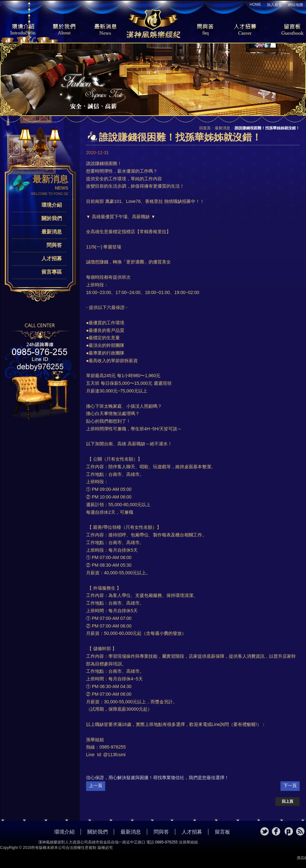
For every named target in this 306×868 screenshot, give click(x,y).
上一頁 (96, 786)
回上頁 (288, 801)
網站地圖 (295, 5)
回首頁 (205, 128)
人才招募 (244, 30)
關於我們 (62, 30)
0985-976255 (167, 842)
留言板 (287, 30)
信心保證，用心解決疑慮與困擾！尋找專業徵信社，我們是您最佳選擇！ (157, 778)
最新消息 (105, 30)
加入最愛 (274, 5)
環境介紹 (19, 30)
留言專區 (52, 272)
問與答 (201, 30)
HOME (255, 4)
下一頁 (290, 786)
